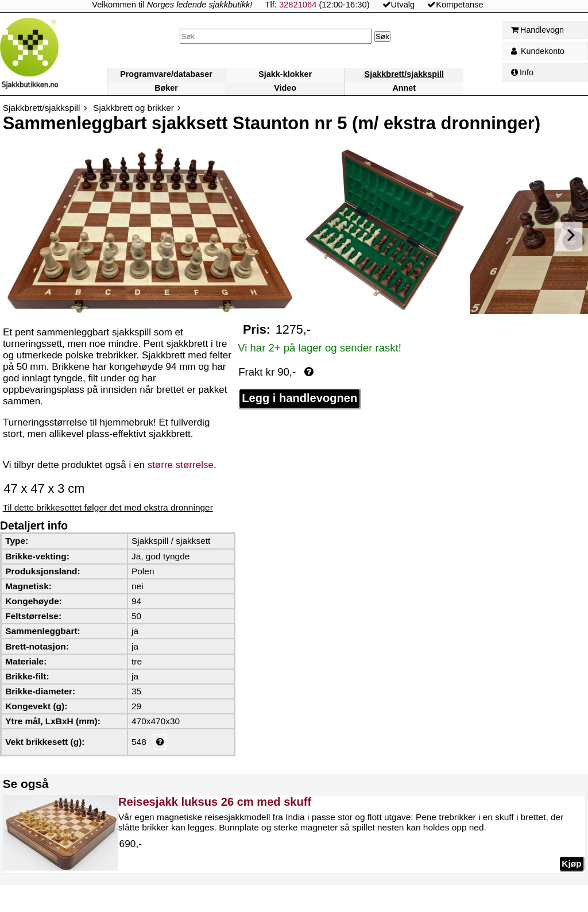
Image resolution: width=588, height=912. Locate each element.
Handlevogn (537, 30)
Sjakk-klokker (285, 74)
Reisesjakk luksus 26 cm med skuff (215, 802)
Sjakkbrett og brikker (134, 108)
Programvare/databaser (166, 74)
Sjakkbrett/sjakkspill (404, 74)
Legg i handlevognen (299, 398)
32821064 (298, 5)
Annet (404, 88)
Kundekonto (538, 51)
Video (285, 88)
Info (522, 72)
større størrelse (181, 465)
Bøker (166, 88)
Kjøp (571, 863)
